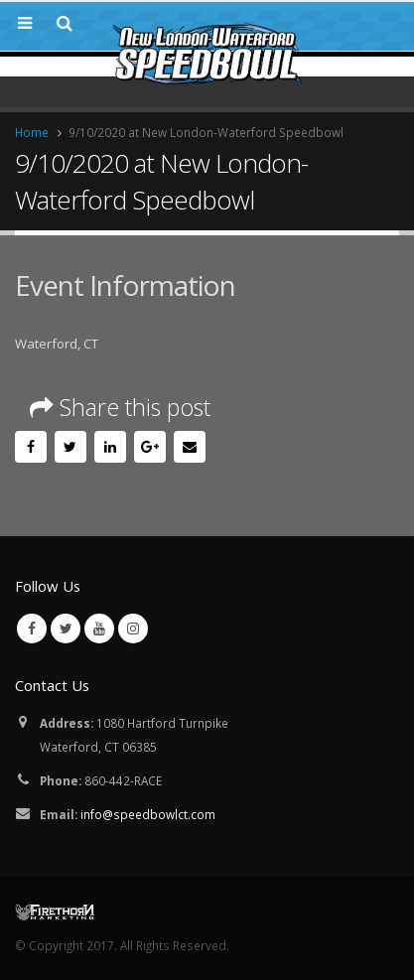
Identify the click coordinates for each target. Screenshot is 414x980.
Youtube (99, 629)
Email (190, 447)
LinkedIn (110, 447)
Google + (150, 447)
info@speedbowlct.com (148, 814)
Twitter (70, 447)
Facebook (31, 447)
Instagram (133, 629)
